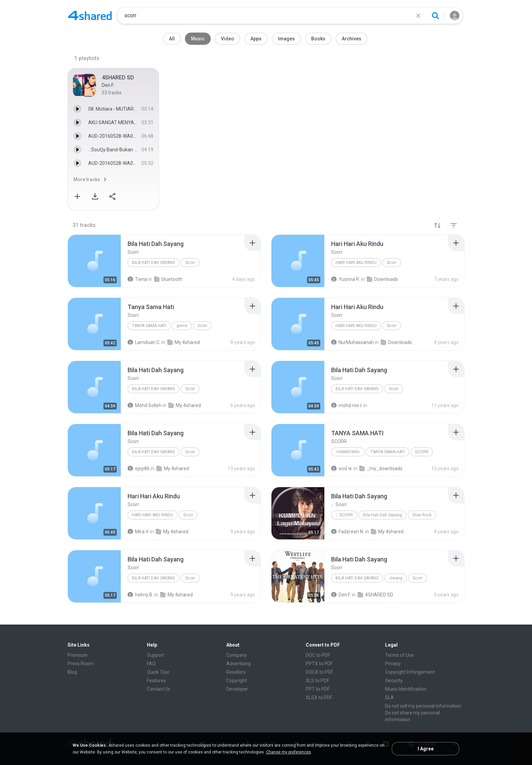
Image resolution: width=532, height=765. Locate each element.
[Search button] (435, 16)
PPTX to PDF (319, 664)
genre (182, 326)
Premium (78, 655)
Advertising (239, 664)
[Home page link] (90, 16)
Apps (256, 39)
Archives (351, 39)
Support (156, 655)
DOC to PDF (318, 655)
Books (318, 39)
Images (286, 39)
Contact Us (159, 689)
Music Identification (406, 689)
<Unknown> (348, 452)
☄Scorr (344, 515)
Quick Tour (158, 672)
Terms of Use (400, 655)
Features (156, 681)
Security (394, 681)
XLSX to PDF (319, 697)
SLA (389, 697)
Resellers (236, 672)
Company (237, 655)
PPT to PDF (318, 689)
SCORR (422, 452)
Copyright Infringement (410, 672)
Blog (72, 672)
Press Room (81, 664)
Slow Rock (422, 515)
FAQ (151, 664)
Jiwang (396, 578)
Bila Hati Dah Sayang (154, 263)
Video (227, 39)
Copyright (237, 681)
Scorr (190, 263)
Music (198, 39)
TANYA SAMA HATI (388, 452)
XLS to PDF (317, 681)
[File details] (94, 261)
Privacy (393, 664)
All (172, 39)
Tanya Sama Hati (149, 326)
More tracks (87, 179)
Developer (237, 689)
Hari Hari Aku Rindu (356, 263)
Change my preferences (289, 752)
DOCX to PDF (319, 672)
